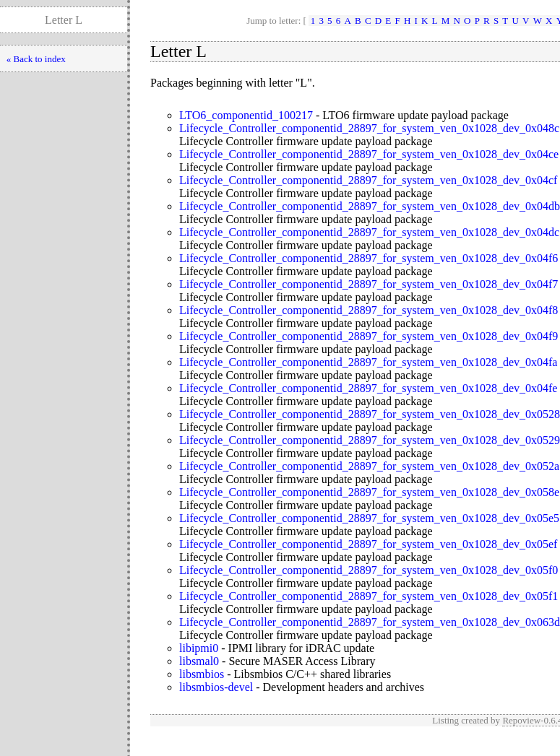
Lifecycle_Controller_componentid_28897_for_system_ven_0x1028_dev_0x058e (369, 492)
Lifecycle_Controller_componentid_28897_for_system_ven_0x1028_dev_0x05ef (368, 544)
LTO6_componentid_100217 (246, 115)
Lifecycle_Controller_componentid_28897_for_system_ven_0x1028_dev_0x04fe (368, 388)
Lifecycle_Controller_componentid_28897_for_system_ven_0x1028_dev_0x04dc (369, 232)
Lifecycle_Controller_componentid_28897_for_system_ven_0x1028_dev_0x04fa (368, 362)
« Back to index (36, 59)
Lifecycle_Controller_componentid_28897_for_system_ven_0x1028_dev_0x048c (369, 128)
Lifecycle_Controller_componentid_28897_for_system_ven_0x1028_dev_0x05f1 (369, 596)
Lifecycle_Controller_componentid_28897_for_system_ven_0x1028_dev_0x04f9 (369, 336)
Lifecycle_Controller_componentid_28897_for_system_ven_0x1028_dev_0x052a (369, 466)
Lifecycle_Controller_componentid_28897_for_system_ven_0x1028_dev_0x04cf (368, 180)
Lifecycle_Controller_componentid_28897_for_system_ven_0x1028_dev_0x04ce (369, 154)
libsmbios (202, 674)
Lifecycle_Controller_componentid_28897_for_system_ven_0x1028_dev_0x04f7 (369, 284)
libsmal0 (199, 661)
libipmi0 (199, 648)
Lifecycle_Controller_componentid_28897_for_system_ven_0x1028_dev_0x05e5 (369, 518)
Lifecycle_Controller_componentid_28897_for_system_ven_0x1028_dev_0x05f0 (369, 570)
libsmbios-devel (216, 687)
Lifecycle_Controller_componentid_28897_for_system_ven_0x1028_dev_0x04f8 (369, 310)
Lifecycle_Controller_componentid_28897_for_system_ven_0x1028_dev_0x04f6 (369, 258)
